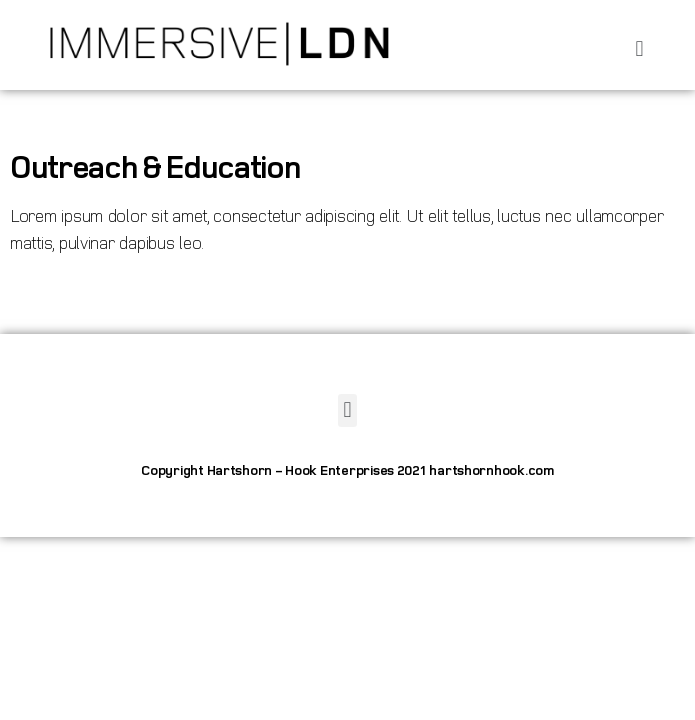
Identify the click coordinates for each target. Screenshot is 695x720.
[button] (639, 49)
